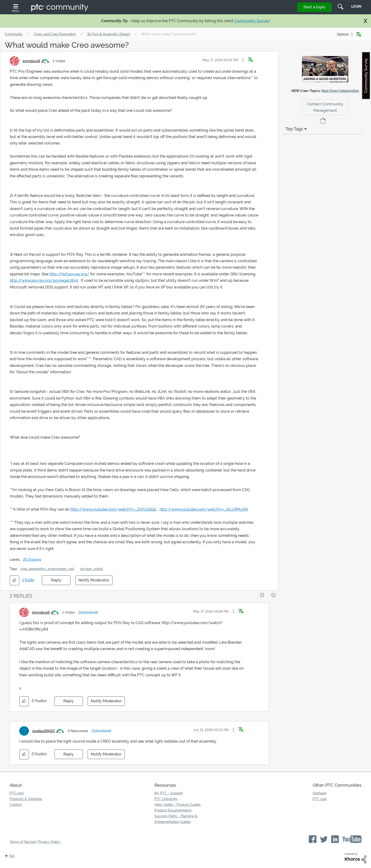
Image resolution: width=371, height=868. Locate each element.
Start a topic (314, 7)
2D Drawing (32, 560)
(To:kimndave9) (88, 612)
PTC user (320, 799)
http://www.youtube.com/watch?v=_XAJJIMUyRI (204, 509)
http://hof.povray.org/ (69, 274)
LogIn (356, 6)
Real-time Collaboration (340, 91)
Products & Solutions (26, 799)
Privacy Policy (49, 842)
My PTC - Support (169, 793)
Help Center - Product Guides (178, 805)
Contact (16, 805)
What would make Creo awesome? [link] (169, 34)
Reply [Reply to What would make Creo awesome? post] (56, 580)
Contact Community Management (325, 107)
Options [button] (343, 34)
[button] (243, 60)
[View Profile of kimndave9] (31, 61)
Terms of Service (23, 842)
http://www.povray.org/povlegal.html (44, 280)
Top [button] (12, 856)
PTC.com (17, 793)
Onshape (320, 793)
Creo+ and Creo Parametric (55, 34)
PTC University (166, 799)
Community (14, 34)
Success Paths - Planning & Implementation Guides (176, 819)
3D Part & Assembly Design (109, 34)
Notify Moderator (94, 580)
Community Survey (252, 21)
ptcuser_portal (91, 569)
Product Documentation (173, 810)
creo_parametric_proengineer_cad (47, 569)
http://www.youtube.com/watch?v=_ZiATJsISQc (114, 509)
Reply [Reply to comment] (69, 701)
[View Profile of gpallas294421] (43, 731)
